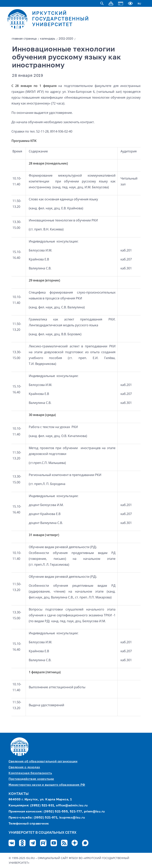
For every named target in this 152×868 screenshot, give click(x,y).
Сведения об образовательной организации (43, 761)
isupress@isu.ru (72, 818)
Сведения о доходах (24, 767)
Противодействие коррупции (31, 779)
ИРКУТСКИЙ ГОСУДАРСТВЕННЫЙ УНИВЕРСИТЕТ (61, 19)
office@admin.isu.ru (72, 806)
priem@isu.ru (94, 812)
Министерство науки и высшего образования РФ (47, 785)
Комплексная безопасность (30, 773)
